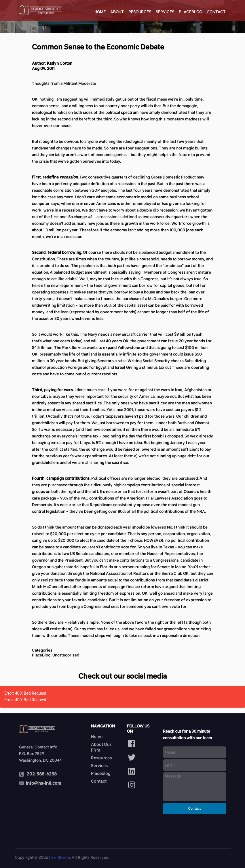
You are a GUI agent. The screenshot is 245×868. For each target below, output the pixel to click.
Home (100, 12)
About (117, 12)
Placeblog (190, 12)
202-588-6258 (42, 774)
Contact (216, 12)
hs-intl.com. (60, 857)
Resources (140, 12)
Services (165, 12)
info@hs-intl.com (43, 783)
